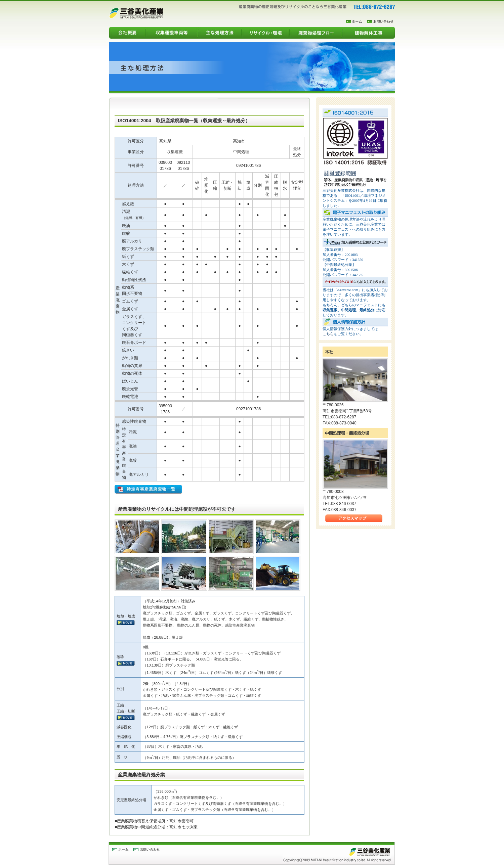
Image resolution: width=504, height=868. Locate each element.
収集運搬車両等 (172, 33)
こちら (328, 334)
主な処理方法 (220, 33)
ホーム (356, 22)
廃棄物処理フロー (316, 33)
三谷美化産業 (136, 13)
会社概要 (127, 33)
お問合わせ (381, 22)
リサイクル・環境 (265, 33)
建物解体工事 (368, 33)
